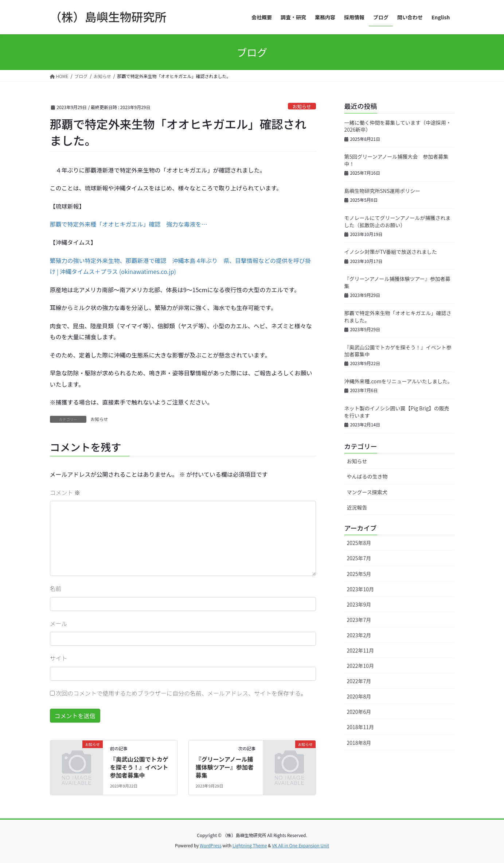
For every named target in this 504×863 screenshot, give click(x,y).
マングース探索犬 (367, 492)
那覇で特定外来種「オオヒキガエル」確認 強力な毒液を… (129, 224)
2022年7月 (359, 681)
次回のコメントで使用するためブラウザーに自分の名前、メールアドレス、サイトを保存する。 (181, 693)
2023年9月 (359, 604)
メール (59, 623)
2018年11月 (361, 727)
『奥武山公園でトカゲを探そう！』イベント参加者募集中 (139, 767)
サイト (59, 658)
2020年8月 (359, 696)
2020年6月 (359, 712)
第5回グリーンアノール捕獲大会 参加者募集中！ (396, 160)
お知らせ (302, 106)
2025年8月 (359, 543)
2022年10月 (361, 666)
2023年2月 (359, 635)
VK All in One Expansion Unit (300, 845)
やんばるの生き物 (367, 476)
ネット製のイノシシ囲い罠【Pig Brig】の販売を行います (397, 412)
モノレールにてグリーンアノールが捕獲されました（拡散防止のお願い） (398, 221)
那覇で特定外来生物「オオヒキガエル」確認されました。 (398, 317)
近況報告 (357, 507)
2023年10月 (361, 589)
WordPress (211, 845)
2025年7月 (359, 558)
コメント (65, 492)
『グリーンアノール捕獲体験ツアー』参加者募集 (225, 767)
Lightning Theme (250, 845)
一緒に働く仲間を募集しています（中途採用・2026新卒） (398, 126)
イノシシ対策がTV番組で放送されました (391, 252)
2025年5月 (359, 574)
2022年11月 (361, 650)
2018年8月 (359, 743)
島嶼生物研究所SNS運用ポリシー (382, 191)
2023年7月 (359, 620)
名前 (56, 588)
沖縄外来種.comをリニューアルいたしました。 (398, 381)
